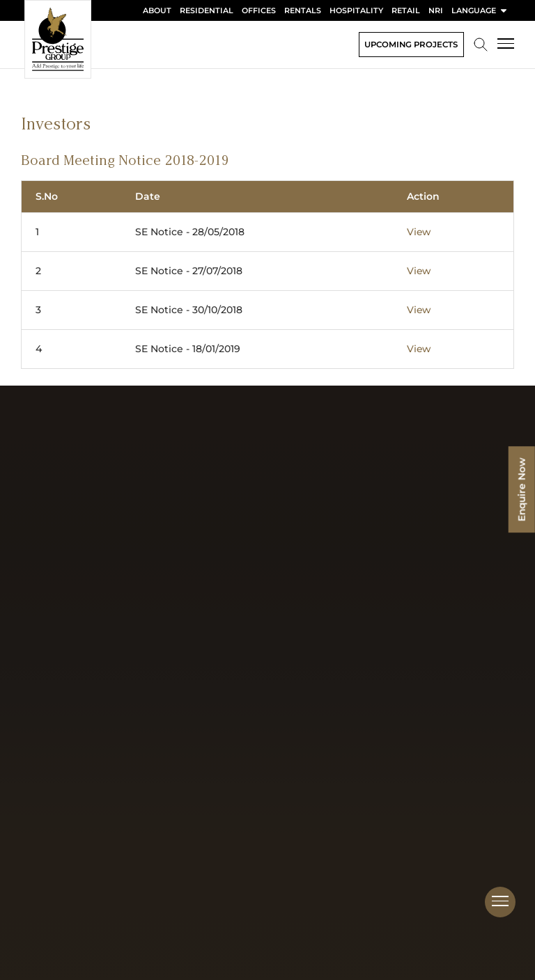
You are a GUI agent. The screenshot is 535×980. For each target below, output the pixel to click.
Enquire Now (521, 490)
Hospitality (356, 10)
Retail (406, 10)
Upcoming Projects (409, 44)
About (157, 10)
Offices (259, 10)
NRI (436, 10)
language (480, 10)
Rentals (303, 10)
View (419, 232)
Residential (207, 10)
